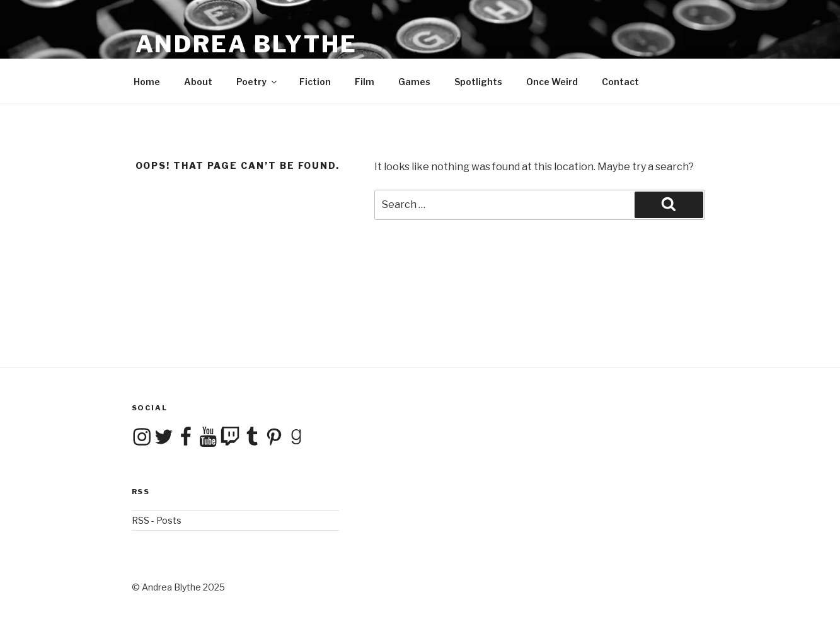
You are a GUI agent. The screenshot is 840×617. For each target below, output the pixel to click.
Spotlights (478, 82)
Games (414, 82)
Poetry (257, 82)
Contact (620, 82)
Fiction (315, 82)
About (198, 82)
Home (147, 82)
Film (365, 82)
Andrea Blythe (246, 44)
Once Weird (552, 82)
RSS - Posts (157, 520)
